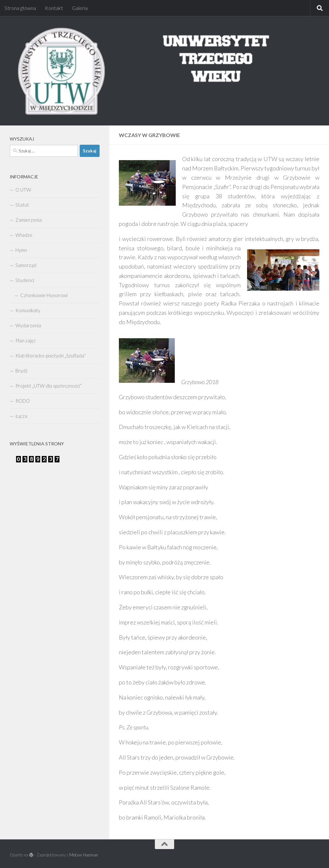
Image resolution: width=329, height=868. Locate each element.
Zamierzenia (29, 220)
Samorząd (26, 265)
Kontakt (54, 8)
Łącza (21, 416)
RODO (23, 401)
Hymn (21, 250)
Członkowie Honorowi (44, 295)
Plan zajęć (26, 340)
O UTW (23, 190)
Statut (22, 205)
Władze (24, 235)
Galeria (80, 8)
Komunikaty (28, 310)
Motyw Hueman (84, 855)
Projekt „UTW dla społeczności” (49, 386)
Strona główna (20, 8)
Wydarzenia (28, 325)
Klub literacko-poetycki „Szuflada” (51, 356)
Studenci (25, 280)
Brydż (22, 371)
